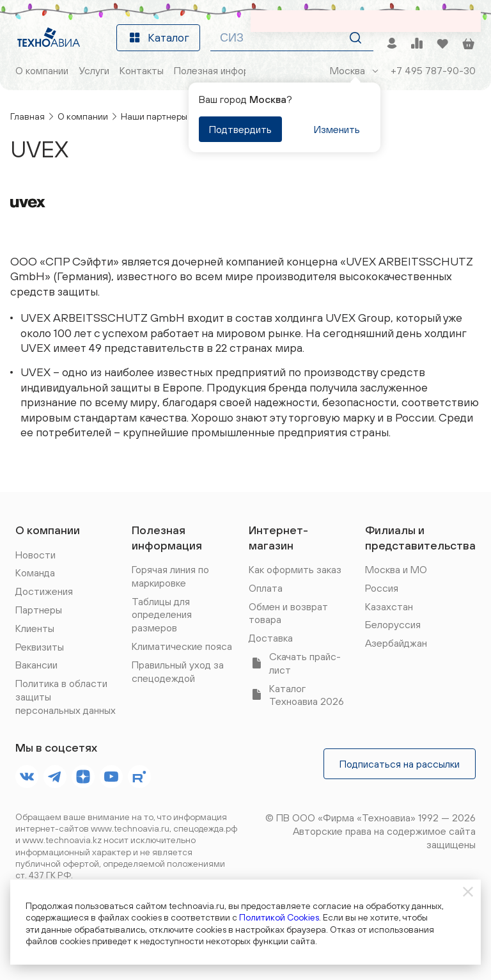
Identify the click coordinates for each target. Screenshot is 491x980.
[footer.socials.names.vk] (27, 777)
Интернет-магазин (278, 537)
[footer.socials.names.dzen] (83, 777)
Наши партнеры (154, 116)
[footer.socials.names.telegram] (55, 777)
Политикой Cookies (279, 917)
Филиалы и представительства (420, 537)
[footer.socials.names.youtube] (111, 777)
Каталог (158, 38)
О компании (83, 116)
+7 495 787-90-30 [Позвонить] (433, 70)
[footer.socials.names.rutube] (139, 777)
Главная (27, 116)
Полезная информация (167, 537)
